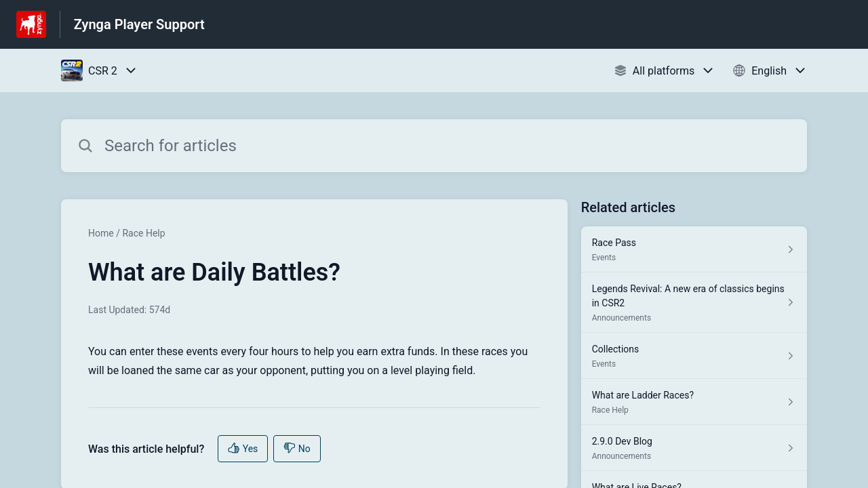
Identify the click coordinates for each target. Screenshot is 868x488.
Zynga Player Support (139, 24)
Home (101, 233)
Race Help (143, 233)
